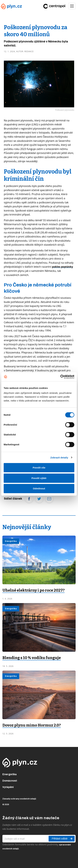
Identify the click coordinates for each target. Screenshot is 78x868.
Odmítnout (39, 488)
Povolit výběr (39, 478)
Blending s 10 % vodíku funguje (32, 658)
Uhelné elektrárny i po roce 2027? (33, 590)
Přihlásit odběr (62, 839)
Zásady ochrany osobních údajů (19, 799)
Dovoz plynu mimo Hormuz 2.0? (32, 725)
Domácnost (10, 781)
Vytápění (8, 787)
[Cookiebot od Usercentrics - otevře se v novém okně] (60, 377)
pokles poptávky (62, 267)
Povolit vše (39, 468)
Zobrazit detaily (59, 458)
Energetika (10, 774)
